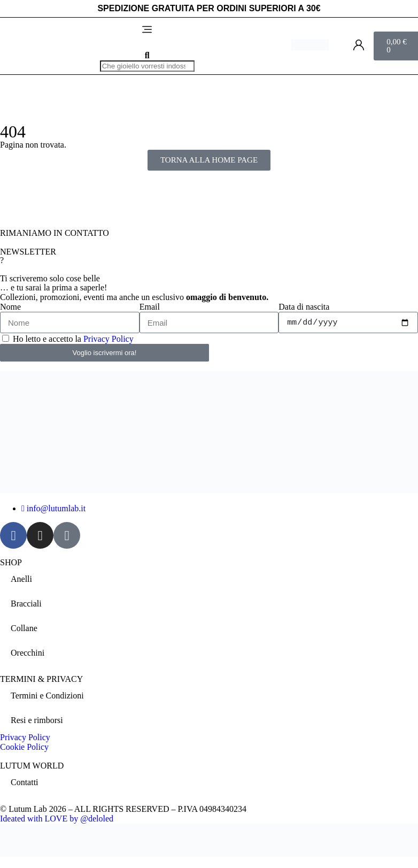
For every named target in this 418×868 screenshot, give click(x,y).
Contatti (25, 782)
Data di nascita (304, 307)
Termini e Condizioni (47, 696)
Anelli (21, 579)
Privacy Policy (109, 339)
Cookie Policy (24, 747)
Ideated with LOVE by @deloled (57, 819)
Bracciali (26, 604)
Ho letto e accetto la (73, 339)
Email (150, 307)
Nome (10, 307)
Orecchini (28, 653)
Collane (24, 628)
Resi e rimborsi (37, 720)
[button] (147, 30)
